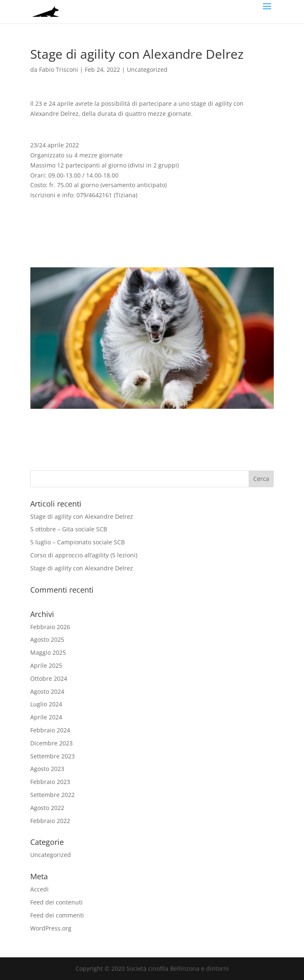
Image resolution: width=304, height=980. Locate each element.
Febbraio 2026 (50, 627)
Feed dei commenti (57, 915)
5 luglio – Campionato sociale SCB (78, 542)
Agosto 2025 (47, 639)
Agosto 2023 (47, 769)
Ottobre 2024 (49, 678)
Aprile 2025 (46, 665)
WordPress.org (51, 928)
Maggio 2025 (48, 652)
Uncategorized (147, 69)
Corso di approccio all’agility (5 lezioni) (84, 555)
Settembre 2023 (52, 756)
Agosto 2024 (47, 691)
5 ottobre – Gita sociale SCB (69, 529)
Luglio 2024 (46, 704)
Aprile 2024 (46, 717)
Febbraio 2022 (50, 821)
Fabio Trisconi (59, 69)
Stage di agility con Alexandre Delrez (82, 516)
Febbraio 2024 (50, 730)
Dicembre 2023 (51, 743)
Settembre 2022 (52, 795)
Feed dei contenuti (56, 902)
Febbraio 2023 (50, 782)
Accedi (39, 889)
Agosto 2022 (47, 808)
